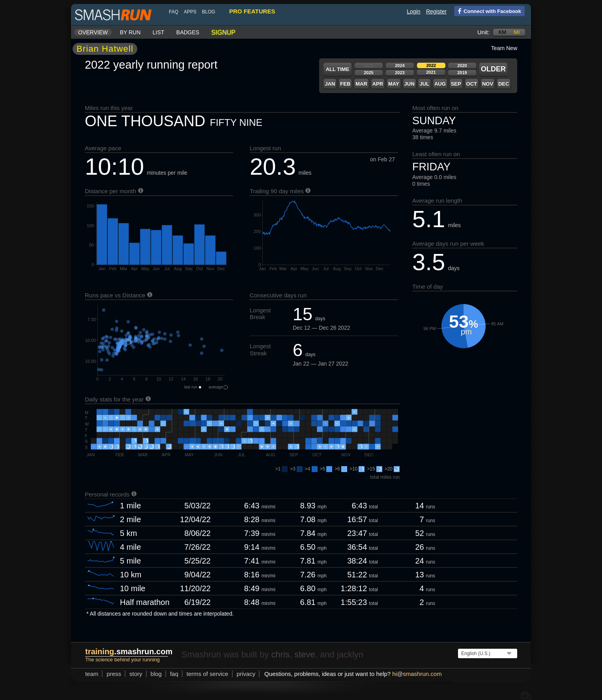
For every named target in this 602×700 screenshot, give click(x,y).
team (92, 674)
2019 (462, 73)
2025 (368, 73)
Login (413, 11)
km (503, 32)
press (114, 674)
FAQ (174, 12)
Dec (504, 84)
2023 (400, 73)
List (159, 32)
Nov (488, 84)
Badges (188, 32)
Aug (440, 84)
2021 (431, 72)
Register (436, 11)
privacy (246, 674)
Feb (345, 84)
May (394, 84)
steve (305, 654)
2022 (431, 65)
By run (130, 32)
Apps (190, 12)
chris (280, 654)
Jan (330, 84)
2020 (462, 65)
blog (208, 12)
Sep (456, 84)
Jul (424, 84)
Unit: (483, 32)
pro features (252, 11)
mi (517, 32)
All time (338, 69)
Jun (409, 84)
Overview (93, 32)
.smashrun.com (129, 651)
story (136, 674)
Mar (361, 84)
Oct (472, 84)
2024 (400, 65)
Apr (378, 84)
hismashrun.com (417, 674)
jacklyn (350, 654)
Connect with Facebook (488, 11)
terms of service (208, 674)
